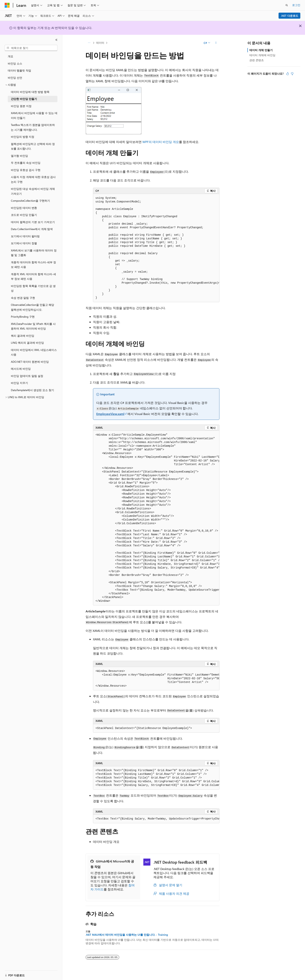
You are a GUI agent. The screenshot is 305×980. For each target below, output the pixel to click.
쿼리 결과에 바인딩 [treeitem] (23, 336)
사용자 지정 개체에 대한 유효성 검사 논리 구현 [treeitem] (33, 179)
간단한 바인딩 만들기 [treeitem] (24, 99)
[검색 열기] (287, 5)
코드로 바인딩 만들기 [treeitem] (24, 215)
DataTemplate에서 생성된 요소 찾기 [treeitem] (32, 390)
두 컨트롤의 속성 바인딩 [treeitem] (26, 163)
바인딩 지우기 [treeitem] (19, 383)
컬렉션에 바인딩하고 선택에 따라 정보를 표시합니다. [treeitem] (33, 146)
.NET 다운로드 (290, 16)
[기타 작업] (216, 43)
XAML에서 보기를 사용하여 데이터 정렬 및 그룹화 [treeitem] (34, 253)
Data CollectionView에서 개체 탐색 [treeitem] (32, 229)
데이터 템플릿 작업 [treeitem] (19, 70)
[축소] (56, 40)
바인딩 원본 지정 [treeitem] (21, 106)
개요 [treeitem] (11, 56)
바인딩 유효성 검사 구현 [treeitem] (26, 170)
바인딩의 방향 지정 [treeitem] (23, 137)
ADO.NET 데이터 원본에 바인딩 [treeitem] (30, 362)
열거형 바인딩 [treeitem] (19, 156)
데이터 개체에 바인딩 (262, 55)
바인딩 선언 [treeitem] (15, 78)
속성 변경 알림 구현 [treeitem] (23, 298)
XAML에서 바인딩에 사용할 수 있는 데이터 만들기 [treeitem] (34, 115)
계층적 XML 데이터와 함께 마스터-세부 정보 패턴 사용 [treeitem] (33, 276)
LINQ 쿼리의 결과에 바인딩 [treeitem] (27, 343)
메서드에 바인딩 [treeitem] (21, 369)
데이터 (100, 43)
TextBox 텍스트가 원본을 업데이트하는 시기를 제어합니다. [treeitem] (33, 127)
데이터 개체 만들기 (261, 50)
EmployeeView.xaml (110, 414)
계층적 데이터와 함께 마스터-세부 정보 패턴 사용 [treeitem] (33, 265)
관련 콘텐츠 (257, 60)
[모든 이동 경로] (89, 43)
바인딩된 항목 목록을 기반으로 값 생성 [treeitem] (33, 288)
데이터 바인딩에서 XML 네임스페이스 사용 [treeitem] (34, 352)
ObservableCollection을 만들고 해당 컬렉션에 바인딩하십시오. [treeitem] (32, 307)
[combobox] (31, 48)
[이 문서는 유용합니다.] (287, 74)
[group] (156, 248)
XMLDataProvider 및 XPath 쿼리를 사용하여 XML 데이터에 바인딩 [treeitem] (33, 326)
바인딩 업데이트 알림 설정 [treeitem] (27, 376)
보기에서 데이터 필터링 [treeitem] (25, 236)
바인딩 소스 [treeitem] (15, 63)
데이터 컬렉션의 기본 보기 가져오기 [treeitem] (33, 222)
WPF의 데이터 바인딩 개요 (161, 142)
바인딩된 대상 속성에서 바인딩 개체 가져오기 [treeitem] (33, 191)
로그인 (296, 5)
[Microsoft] (7, 5)
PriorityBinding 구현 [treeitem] (23, 317)
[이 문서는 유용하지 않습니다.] (292, 74)
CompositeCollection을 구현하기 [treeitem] (30, 201)
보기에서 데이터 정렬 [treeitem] (24, 243)
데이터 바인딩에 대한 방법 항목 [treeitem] (30, 92)
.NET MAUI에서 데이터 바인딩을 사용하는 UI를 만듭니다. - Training (127, 935)
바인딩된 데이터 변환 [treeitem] (24, 208)
